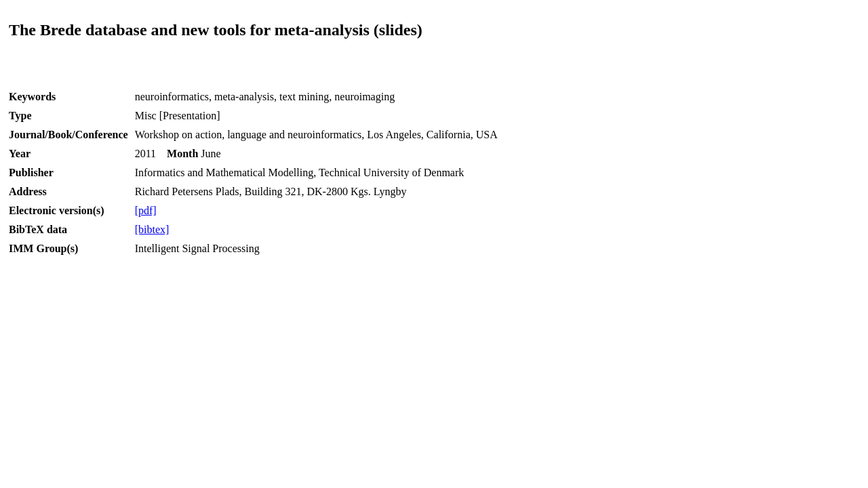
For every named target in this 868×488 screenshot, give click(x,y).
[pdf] (146, 210)
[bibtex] (152, 229)
